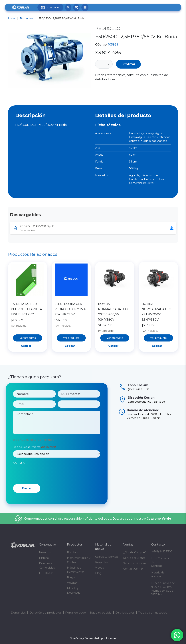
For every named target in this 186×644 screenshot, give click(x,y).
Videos (99, 568)
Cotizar (129, 64)
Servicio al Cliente (134, 558)
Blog (98, 573)
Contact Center (133, 569)
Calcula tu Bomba (106, 557)
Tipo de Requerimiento (34, 464)
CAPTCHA (19, 480)
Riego (71, 577)
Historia (44, 558)
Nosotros (45, 552)
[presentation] (41, 490)
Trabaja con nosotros (153, 613)
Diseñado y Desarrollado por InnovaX (93, 638)
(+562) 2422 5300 (162, 552)
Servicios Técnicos (135, 563)
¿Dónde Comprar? (135, 552)
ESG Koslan (46, 573)
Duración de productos (45, 613)
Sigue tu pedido (101, 613)
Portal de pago (76, 613)
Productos (27, 18)
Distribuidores (125, 613)
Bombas (72, 552)
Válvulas (72, 583)
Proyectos (102, 562)
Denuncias (18, 613)
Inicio (11, 18)
